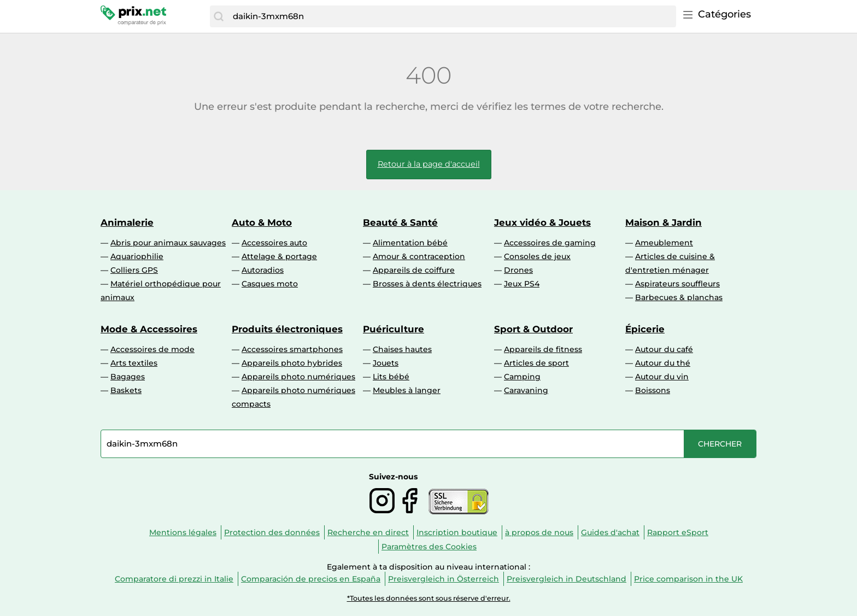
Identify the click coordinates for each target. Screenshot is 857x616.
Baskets (126, 390)
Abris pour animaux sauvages (168, 243)
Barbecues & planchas (679, 297)
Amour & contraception (419, 256)
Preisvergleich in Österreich (444, 579)
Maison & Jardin (664, 222)
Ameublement (664, 243)
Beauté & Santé (400, 222)
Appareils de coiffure (414, 270)
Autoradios (263, 270)
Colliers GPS (134, 270)
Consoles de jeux (537, 256)
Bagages (128, 377)
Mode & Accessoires (149, 329)
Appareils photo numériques (298, 377)
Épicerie (645, 329)
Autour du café (664, 349)
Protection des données (272, 532)
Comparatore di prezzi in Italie (174, 579)
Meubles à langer (407, 390)
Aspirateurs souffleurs (677, 284)
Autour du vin (662, 377)
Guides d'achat (610, 532)
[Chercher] (219, 16)
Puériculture (394, 329)
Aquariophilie (137, 256)
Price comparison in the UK (688, 579)
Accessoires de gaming (550, 243)
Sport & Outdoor (533, 329)
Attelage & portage (279, 256)
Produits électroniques (287, 329)
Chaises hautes (402, 349)
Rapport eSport (678, 532)
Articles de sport (536, 363)
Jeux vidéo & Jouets (542, 222)
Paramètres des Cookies (429, 547)
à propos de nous (539, 532)
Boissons (653, 390)
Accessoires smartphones (292, 349)
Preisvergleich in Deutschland (567, 579)
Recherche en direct (368, 532)
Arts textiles (134, 363)
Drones (518, 270)
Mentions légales (183, 532)
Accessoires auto (274, 243)
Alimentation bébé (410, 243)
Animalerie (127, 222)
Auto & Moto (262, 222)
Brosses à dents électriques (427, 284)
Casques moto (270, 284)
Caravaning (526, 390)
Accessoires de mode (152, 349)
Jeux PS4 (522, 284)
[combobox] (452, 16)
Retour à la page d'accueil (429, 164)
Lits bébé (391, 377)
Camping (522, 377)
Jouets (386, 363)
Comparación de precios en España (311, 579)
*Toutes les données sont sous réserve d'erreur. (429, 598)
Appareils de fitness (543, 349)
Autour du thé (663, 363)
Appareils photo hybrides (292, 363)
